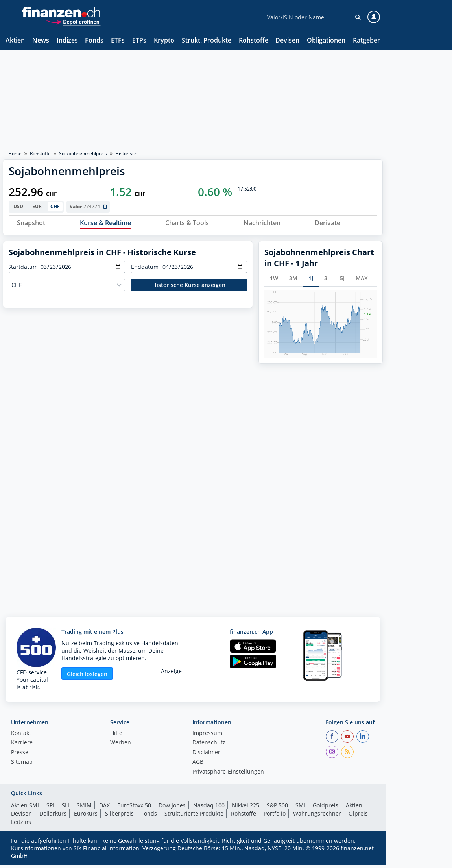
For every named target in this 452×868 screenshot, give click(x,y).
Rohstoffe (254, 41)
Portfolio (275, 817)
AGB (198, 766)
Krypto (164, 41)
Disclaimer (206, 756)
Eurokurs (86, 817)
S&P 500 (277, 808)
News (41, 41)
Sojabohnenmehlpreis (83, 153)
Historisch (126, 153)
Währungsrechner (317, 817)
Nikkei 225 (246, 808)
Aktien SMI (25, 808)
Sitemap (22, 766)
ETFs (118, 41)
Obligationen (326, 41)
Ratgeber (366, 41)
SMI (300, 808)
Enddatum (145, 270)
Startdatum (23, 270)
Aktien (15, 41)
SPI (50, 808)
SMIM (84, 808)
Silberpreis (119, 817)
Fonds (94, 41)
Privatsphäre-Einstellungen (228, 775)
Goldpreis (326, 808)
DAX (104, 808)
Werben (121, 746)
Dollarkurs (53, 817)
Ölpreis (358, 817)
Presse (20, 756)
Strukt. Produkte (207, 41)
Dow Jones (172, 808)
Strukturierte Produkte (194, 817)
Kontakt (21, 737)
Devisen (287, 41)
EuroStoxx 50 (134, 808)
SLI (65, 808)
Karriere (22, 746)
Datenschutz (209, 746)
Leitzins (21, 825)
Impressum (207, 737)
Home (15, 153)
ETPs (139, 41)
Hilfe (116, 737)
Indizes (67, 41)
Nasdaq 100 (209, 808)
